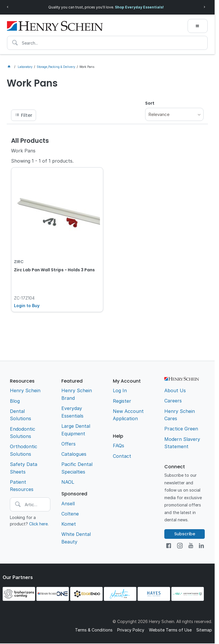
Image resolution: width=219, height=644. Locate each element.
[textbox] (107, 43)
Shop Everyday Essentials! (139, 7)
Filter (27, 115)
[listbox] (175, 114)
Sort (150, 103)
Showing (42, 161)
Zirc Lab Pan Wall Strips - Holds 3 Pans (54, 270)
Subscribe (185, 534)
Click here (38, 524)
